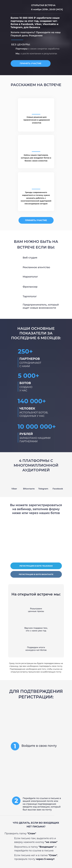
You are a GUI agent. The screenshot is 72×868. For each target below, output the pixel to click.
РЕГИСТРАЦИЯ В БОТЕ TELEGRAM (36, 566)
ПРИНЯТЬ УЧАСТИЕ (31, 63)
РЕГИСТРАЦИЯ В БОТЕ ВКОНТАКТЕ (36, 574)
